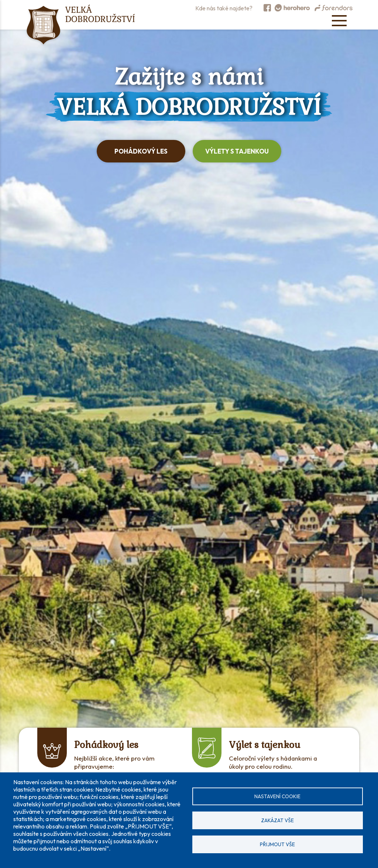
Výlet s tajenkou (265, 745)
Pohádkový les (141, 151)
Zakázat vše (277, 820)
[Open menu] (339, 21)
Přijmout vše (277, 844)
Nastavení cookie (277, 796)
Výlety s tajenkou (237, 151)
